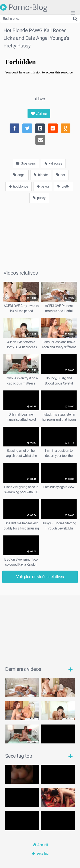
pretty (63, 186)
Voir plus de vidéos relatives (40, 577)
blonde (41, 175)
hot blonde (18, 186)
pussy (39, 198)
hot (61, 175)
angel (19, 175)
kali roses (53, 163)
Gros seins (26, 163)
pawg (43, 186)
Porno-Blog (24, 7)
